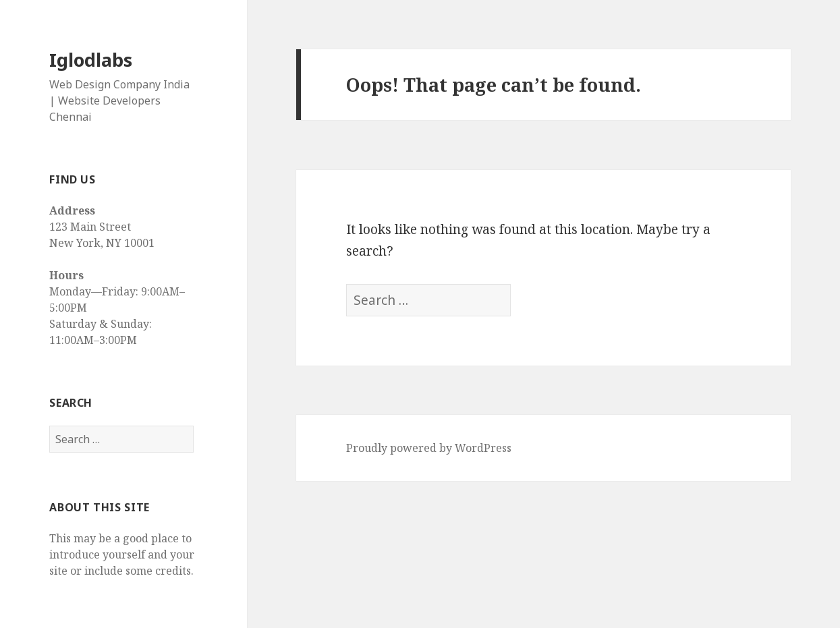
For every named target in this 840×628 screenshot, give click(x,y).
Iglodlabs (91, 60)
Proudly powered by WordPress (429, 448)
